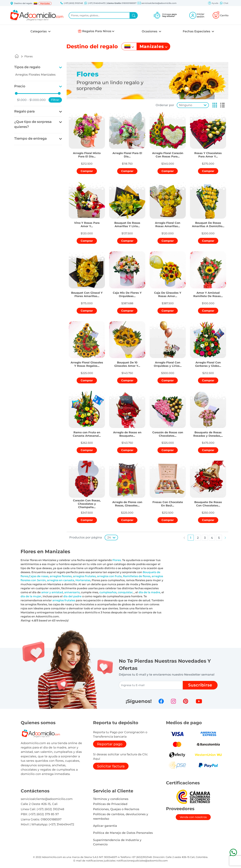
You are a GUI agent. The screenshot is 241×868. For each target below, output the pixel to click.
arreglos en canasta (61, 580)
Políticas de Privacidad (110, 804)
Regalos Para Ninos (97, 31)
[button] (35, 3)
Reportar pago (110, 744)
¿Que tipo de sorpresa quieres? (33, 124)
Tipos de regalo (27, 67)
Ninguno (186, 105)
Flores (29, 56)
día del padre (72, 596)
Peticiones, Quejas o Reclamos (116, 809)
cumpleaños (108, 592)
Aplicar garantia (105, 826)
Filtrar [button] (55, 100)
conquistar (125, 592)
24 (109, 537)
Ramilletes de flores (137, 576)
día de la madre (149, 592)
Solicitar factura (111, 766)
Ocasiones (150, 31)
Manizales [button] (45, 3)
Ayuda (213, 3)
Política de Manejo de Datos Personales (123, 833)
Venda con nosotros (193, 817)
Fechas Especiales (197, 31)
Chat (224, 3)
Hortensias (83, 580)
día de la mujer (31, 596)
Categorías (39, 31)
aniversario (72, 592)
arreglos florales (61, 576)
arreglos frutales (84, 576)
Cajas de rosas (39, 576)
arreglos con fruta (109, 576)
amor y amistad (52, 592)
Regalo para (24, 111)
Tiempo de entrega (30, 138)
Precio (20, 86)
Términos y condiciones (111, 799)
